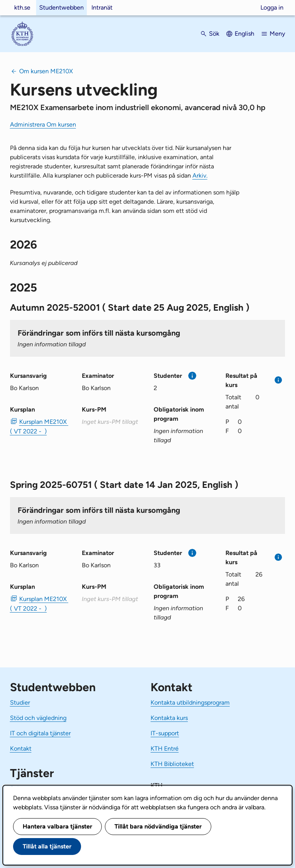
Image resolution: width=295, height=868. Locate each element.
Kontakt (21, 749)
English (244, 34)
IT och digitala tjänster (40, 733)
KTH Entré (165, 749)
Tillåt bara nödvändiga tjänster (158, 826)
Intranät (102, 7)
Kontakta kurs (169, 718)
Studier (20, 702)
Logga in (272, 7)
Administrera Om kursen (43, 124)
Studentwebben (61, 7)
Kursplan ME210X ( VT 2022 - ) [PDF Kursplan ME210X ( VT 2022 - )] (39, 427)
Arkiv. (200, 175)
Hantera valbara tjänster (57, 826)
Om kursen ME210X (46, 71)
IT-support (165, 733)
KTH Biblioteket (172, 764)
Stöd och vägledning (38, 718)
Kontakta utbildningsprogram (190, 702)
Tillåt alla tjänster (47, 846)
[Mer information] (192, 376)
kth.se (22, 7)
